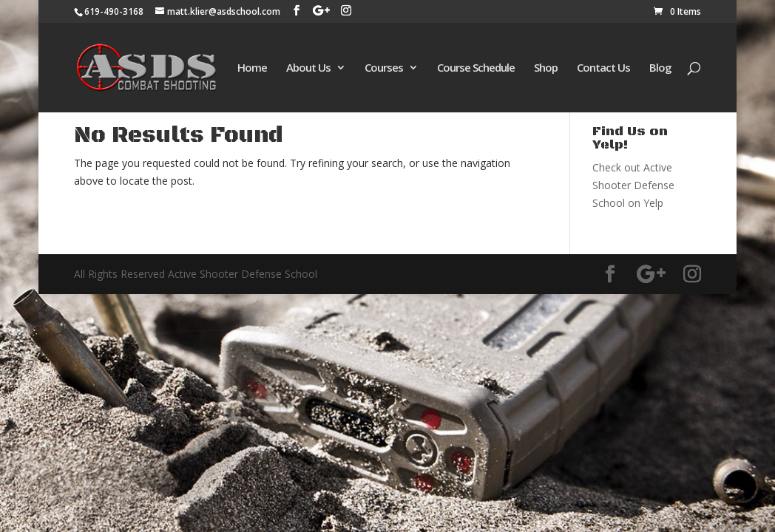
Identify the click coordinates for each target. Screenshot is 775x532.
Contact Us (603, 68)
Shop (546, 68)
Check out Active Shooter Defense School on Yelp (633, 185)
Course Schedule (476, 68)
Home (252, 68)
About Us (308, 68)
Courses (384, 68)
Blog (660, 68)
